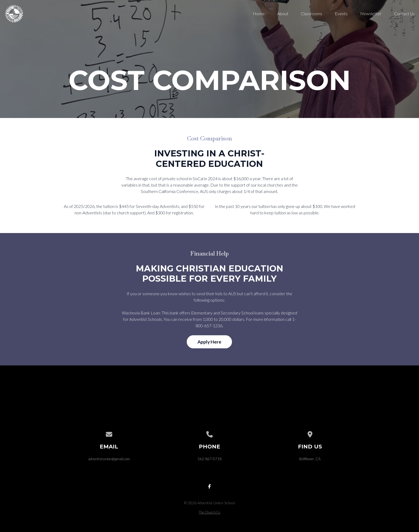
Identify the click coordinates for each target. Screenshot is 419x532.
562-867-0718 (210, 459)
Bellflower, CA (310, 459)
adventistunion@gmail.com (109, 459)
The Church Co (210, 512)
